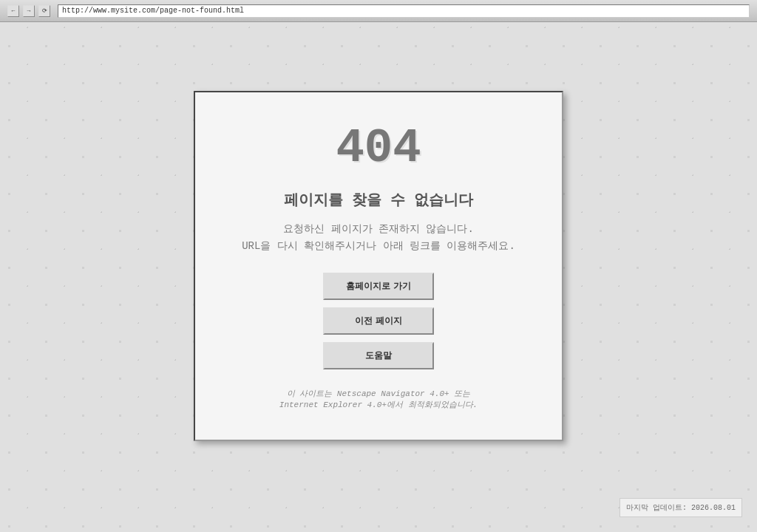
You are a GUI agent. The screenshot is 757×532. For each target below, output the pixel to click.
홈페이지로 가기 (378, 286)
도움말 (378, 355)
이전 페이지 (378, 321)
